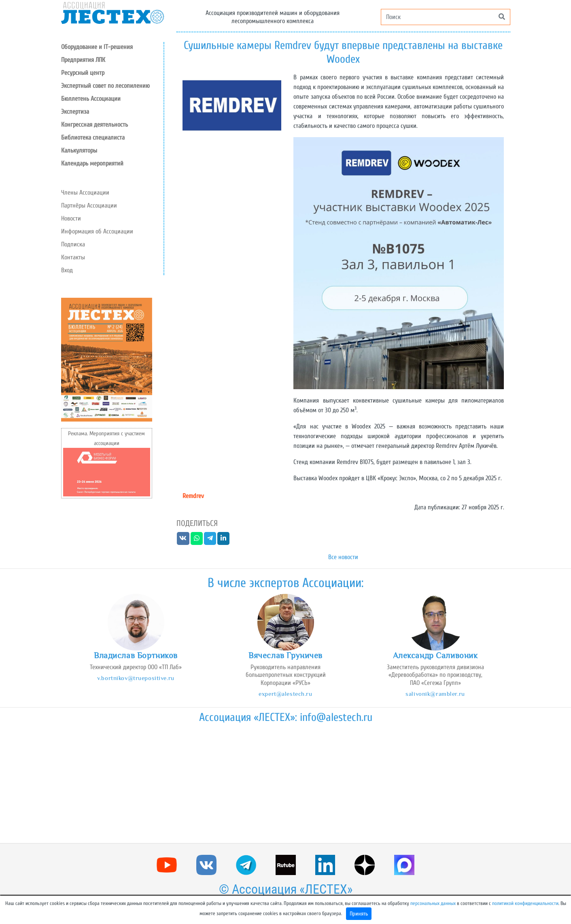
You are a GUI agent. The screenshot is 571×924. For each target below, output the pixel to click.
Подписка (73, 244)
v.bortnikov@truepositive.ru (136, 678)
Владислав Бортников (136, 655)
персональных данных (433, 903)
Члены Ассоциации (85, 193)
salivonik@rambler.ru (435, 694)
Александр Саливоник (435, 655)
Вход (67, 270)
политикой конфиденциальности (525, 903)
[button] (112, 73)
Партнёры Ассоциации (89, 206)
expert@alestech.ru (285, 694)
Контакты (73, 257)
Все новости (343, 557)
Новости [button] (71, 218)
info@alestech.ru (336, 717)
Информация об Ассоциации (97, 231)
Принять (359, 914)
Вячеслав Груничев (285, 655)
